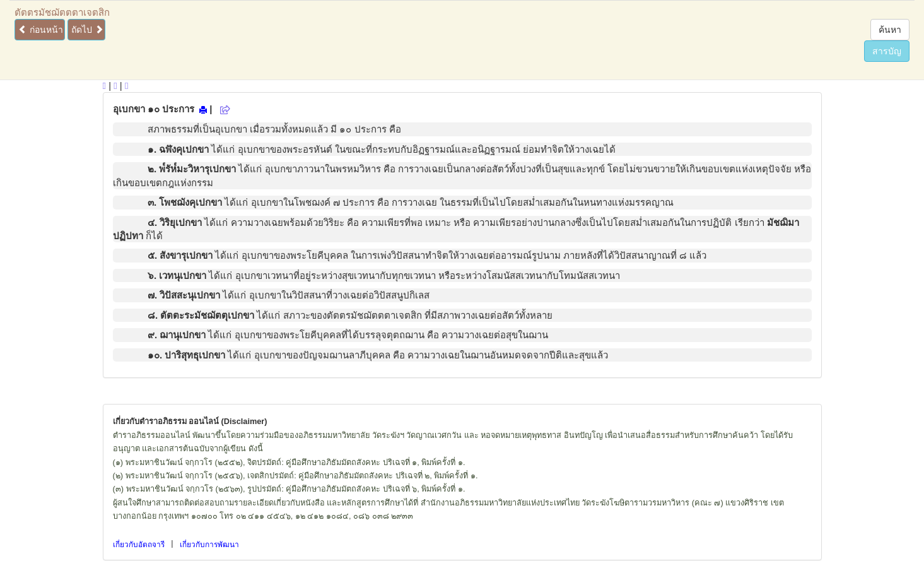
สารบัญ (887, 51)
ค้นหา (890, 30)
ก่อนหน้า (41, 30)
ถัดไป (87, 30)
